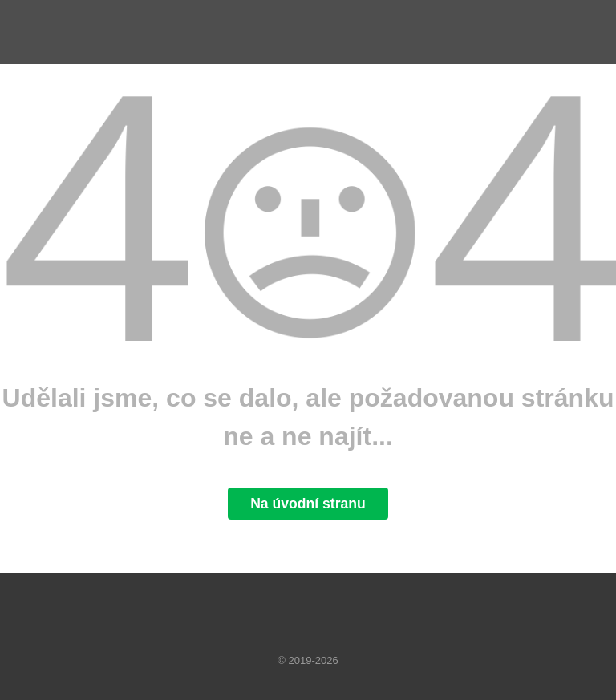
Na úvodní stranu (308, 504)
